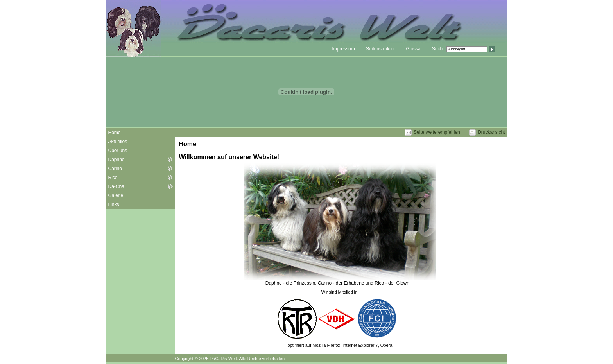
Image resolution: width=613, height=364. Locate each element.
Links (114, 204)
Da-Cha (116, 186)
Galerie (116, 195)
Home (115, 133)
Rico (113, 178)
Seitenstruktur (380, 49)
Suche (439, 49)
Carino (115, 169)
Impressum (343, 49)
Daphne (117, 160)
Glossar (414, 49)
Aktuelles (118, 142)
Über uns (118, 151)
